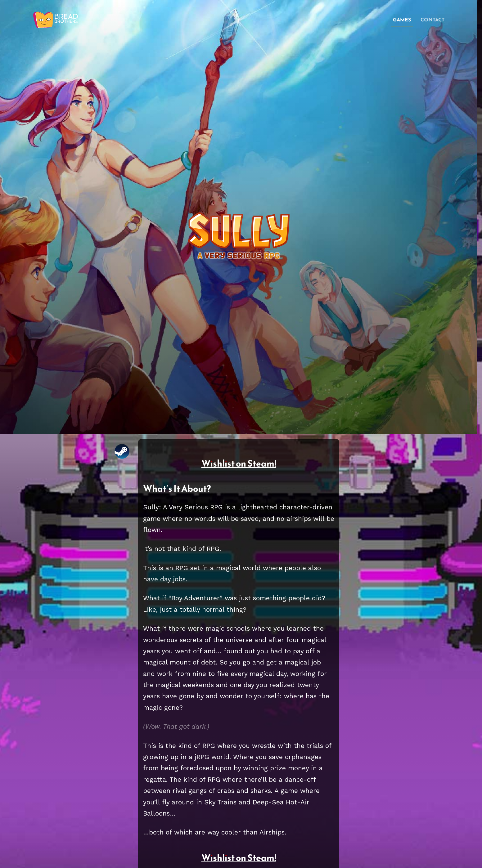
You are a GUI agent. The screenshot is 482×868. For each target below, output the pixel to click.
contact (432, 20)
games (402, 20)
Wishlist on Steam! (239, 463)
